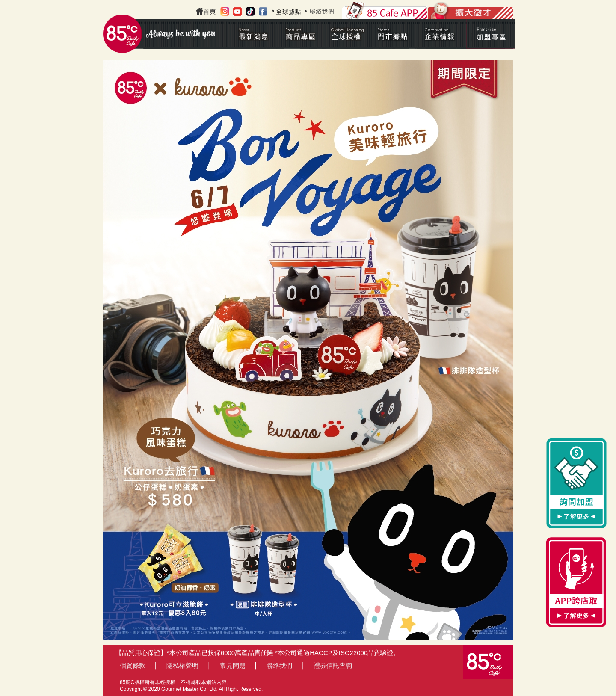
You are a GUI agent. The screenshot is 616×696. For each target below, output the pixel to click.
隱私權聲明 (182, 665)
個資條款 (133, 665)
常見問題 (233, 665)
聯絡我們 (279, 665)
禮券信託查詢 (333, 665)
